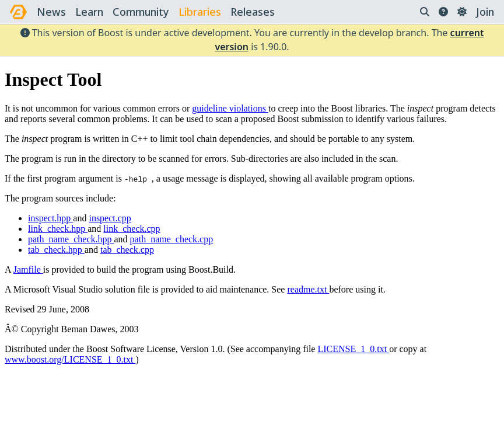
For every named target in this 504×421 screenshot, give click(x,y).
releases (253, 12)
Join (485, 12)
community (141, 12)
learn (89, 12)
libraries (200, 12)
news (51, 12)
